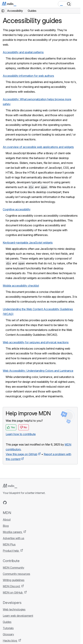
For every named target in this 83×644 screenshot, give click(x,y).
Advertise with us (14, 538)
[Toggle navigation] (76, 4)
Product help (11, 551)
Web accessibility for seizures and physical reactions (36, 342)
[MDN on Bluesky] (11, 503)
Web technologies (14, 609)
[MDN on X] (17, 503)
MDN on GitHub (13, 592)
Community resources (16, 574)
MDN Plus (9, 544)
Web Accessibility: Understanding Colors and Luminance (38, 371)
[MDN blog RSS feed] (30, 503)
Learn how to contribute (21, 434)
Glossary (8, 634)
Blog (6, 526)
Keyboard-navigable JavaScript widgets (28, 243)
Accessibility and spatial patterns (23, 52)
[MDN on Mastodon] (24, 503)
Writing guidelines (14, 580)
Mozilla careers (13, 532)
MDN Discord (12, 586)
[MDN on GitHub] (5, 503)
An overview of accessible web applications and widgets (38, 147)
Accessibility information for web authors (28, 76)
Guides (7, 622)
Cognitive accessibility (17, 209)
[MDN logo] (10, 486)
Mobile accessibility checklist (21, 286)
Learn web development (18, 616)
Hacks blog (10, 641)
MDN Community (14, 568)
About (7, 520)
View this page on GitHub (21, 454)
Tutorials (8, 628)
